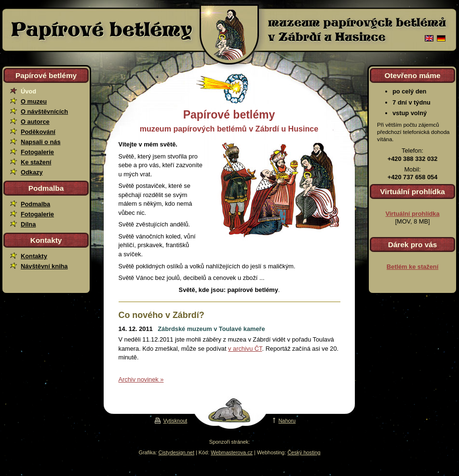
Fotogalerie (37, 152)
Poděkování (38, 132)
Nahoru (282, 421)
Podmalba (35, 204)
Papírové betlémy (100, 30)
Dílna (28, 224)
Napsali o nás (41, 142)
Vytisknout (166, 421)
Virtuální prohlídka (412, 214)
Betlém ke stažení (412, 267)
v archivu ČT (245, 349)
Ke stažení (36, 162)
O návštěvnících (44, 112)
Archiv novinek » (141, 379)
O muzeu (34, 101)
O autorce (35, 122)
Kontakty (34, 256)
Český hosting (304, 452)
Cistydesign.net (176, 452)
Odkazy (32, 172)
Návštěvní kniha (44, 266)
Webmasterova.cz (232, 452)
